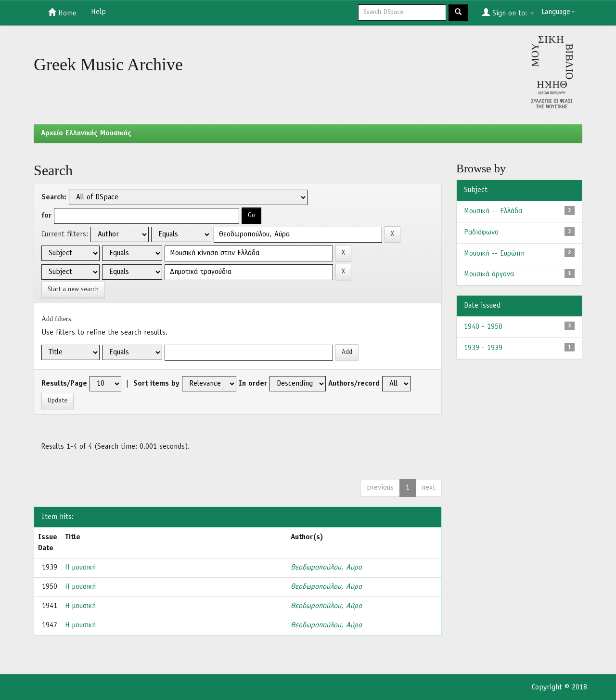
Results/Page (64, 384)
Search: (54, 197)
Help (98, 12)
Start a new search (73, 290)
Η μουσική (80, 568)
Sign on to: (508, 13)
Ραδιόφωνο (481, 233)
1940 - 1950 (483, 327)
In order (253, 384)
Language (558, 12)
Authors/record (354, 384)
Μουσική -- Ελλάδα (493, 211)
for (46, 216)
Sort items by (156, 384)
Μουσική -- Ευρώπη (494, 254)
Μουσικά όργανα (489, 274)
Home (62, 13)
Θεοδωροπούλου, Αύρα (326, 568)
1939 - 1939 (483, 348)
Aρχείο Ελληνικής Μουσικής (86, 133)
